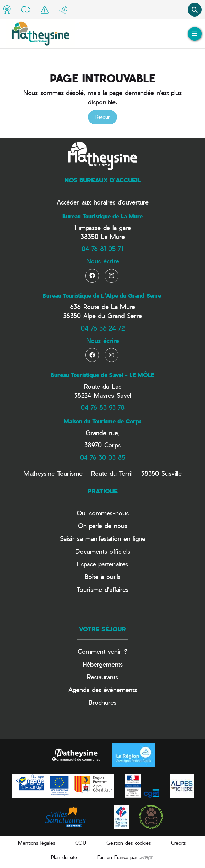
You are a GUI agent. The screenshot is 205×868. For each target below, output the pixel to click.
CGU (81, 843)
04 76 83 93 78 (103, 407)
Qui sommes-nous (103, 513)
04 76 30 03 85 (103, 457)
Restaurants (102, 677)
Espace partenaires (102, 564)
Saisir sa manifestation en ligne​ (103, 538)
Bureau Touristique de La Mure (102, 216)
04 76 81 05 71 (102, 248)
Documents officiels (103, 551)
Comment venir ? (102, 651)
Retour (102, 117)
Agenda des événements (103, 689)
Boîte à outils (102, 577)
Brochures (102, 702)
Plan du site (64, 857)
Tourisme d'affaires (102, 589)
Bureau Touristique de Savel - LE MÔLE (102, 375)
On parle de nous (103, 526)
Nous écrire (103, 261)
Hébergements (103, 664)
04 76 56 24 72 (103, 328)
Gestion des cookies (128, 843)
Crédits (178, 843)
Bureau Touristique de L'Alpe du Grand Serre (102, 296)
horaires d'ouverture (121, 202)
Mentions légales (36, 843)
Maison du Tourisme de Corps (102, 421)
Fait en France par (125, 857)
